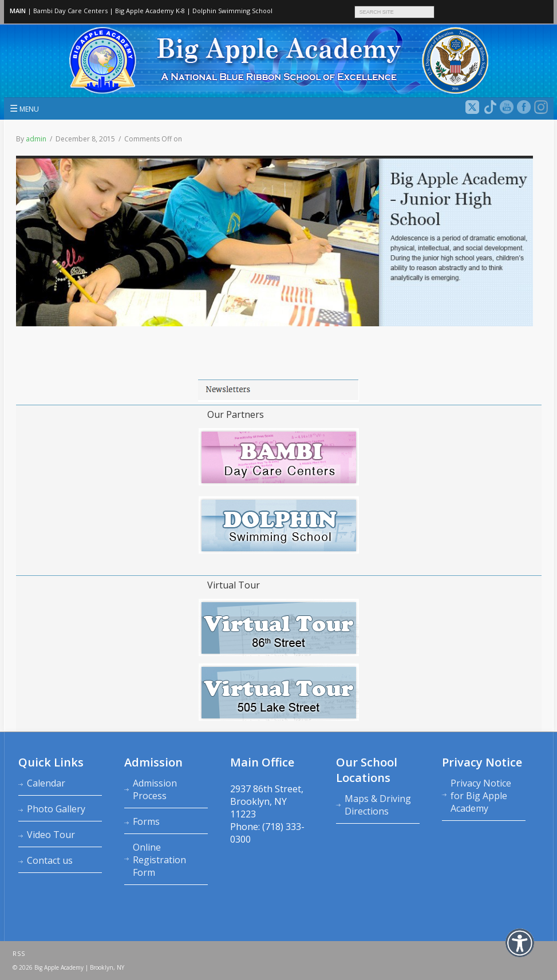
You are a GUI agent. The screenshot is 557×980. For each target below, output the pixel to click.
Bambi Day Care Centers (70, 11)
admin (36, 139)
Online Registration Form (159, 860)
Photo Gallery (56, 809)
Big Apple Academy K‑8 (150, 11)
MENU (24, 108)
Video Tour (51, 835)
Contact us (50, 860)
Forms (146, 821)
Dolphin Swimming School (232, 11)
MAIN (18, 11)
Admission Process (155, 789)
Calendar (46, 783)
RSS (19, 954)
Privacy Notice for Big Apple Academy (481, 796)
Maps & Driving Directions (378, 805)
